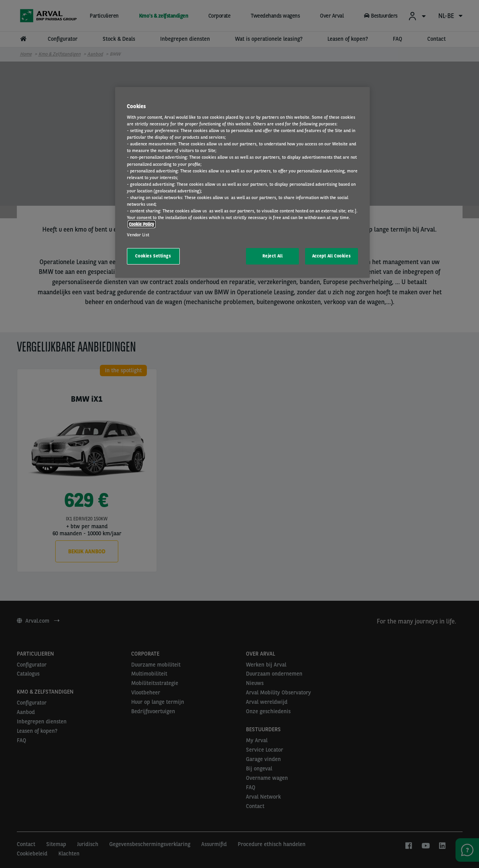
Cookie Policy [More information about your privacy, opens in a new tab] (142, 224)
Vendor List (138, 235)
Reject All (273, 256)
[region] (242, 183)
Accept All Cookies (331, 256)
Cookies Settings (153, 256)
